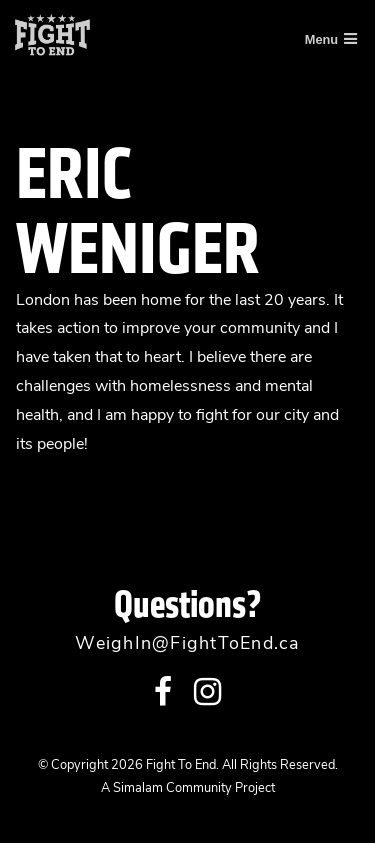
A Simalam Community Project (188, 788)
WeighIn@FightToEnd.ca (187, 644)
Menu (331, 39)
